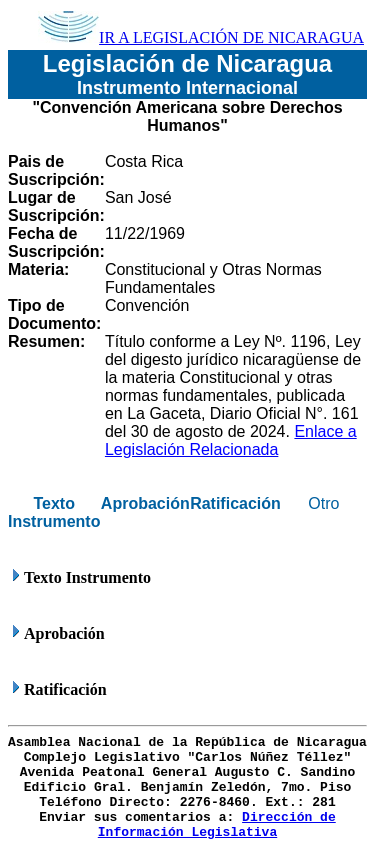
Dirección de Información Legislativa (217, 825)
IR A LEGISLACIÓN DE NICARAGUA (201, 37)
